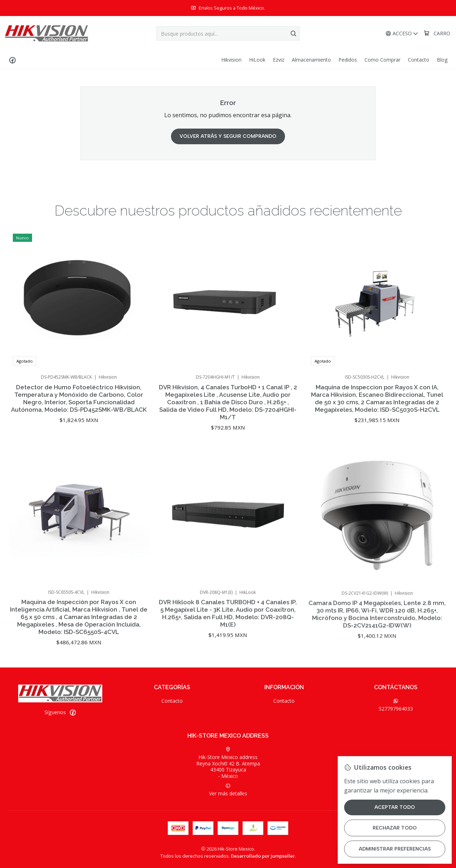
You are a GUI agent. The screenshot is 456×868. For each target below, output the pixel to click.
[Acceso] (402, 34)
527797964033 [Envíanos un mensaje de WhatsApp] (396, 705)
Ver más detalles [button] (228, 790)
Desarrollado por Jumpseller (263, 856)
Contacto (172, 701)
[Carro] (437, 33)
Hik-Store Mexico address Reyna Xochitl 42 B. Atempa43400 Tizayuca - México (228, 763)
